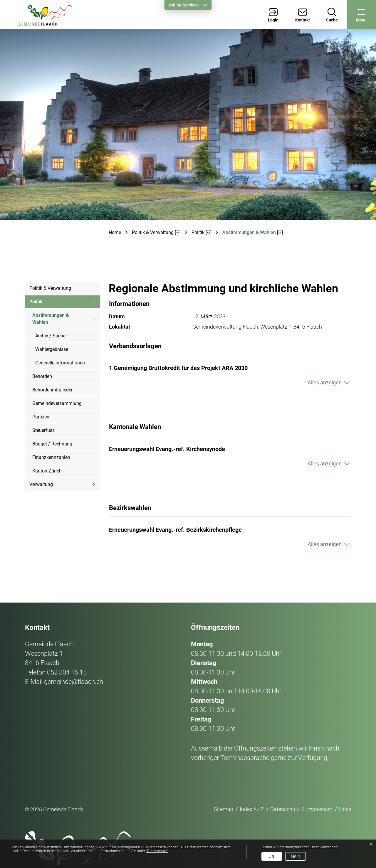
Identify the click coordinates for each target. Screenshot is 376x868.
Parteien (41, 417)
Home (115, 232)
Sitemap (224, 809)
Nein (296, 856)
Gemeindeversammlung (57, 403)
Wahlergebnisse (52, 349)
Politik (36, 302)
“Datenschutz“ (157, 851)
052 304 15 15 (67, 672)
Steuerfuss (43, 430)
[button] (361, 15)
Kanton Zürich (47, 471)
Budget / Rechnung (52, 444)
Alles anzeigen (325, 382)
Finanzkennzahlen (51, 457)
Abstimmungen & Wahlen (51, 321)
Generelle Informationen (60, 363)
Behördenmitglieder (52, 390)
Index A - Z (252, 809)
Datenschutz (285, 809)
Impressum (319, 809)
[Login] (273, 15)
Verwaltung (41, 484)
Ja (272, 856)
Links (345, 809)
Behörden (42, 376)
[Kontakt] (303, 15)
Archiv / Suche (50, 336)
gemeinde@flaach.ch (74, 682)
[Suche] (332, 15)
